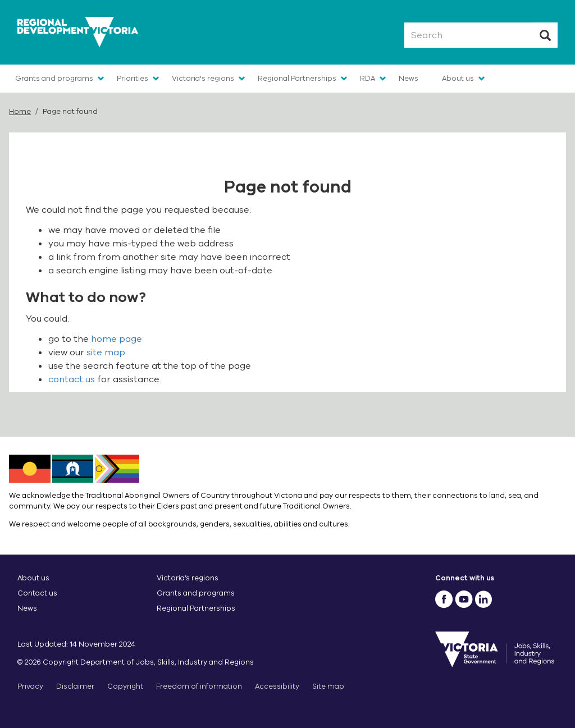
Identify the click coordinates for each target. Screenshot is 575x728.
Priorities (133, 78)
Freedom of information (199, 686)
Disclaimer (75, 686)
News (409, 78)
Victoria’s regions (188, 578)
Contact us (37, 593)
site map (106, 352)
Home (20, 111)
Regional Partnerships (297, 78)
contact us (72, 379)
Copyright (125, 686)
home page (117, 339)
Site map (328, 686)
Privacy (30, 686)
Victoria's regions (203, 78)
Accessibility (277, 686)
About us (458, 78)
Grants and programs (54, 78)
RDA (368, 78)
